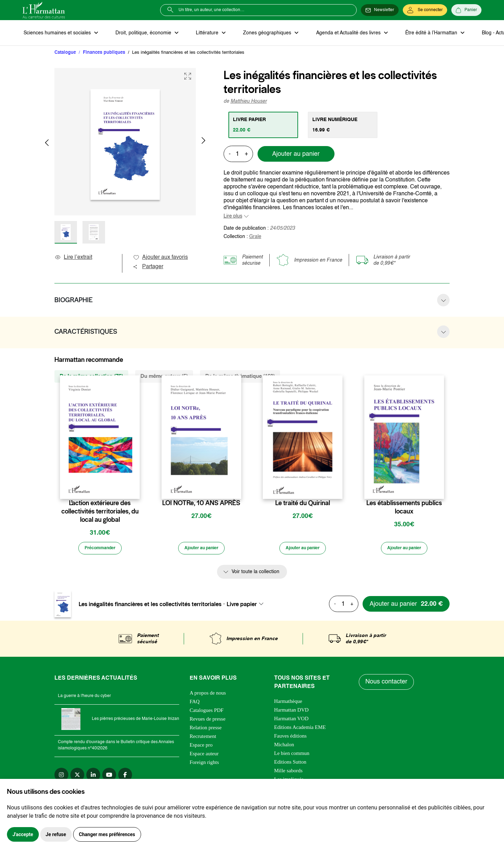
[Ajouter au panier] (201, 550)
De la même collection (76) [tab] (91, 377)
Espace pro (201, 747)
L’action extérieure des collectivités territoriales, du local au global (100, 512)
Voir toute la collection (255, 574)
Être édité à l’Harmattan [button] (420, 33)
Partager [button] (148, 268)
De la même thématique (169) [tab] (240, 377)
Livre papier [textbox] (242, 606)
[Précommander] (100, 550)
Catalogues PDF (207, 712)
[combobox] (247, 606)
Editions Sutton (290, 764)
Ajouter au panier (296, 155)
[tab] (264, 126)
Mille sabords (288, 773)
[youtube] (109, 777)
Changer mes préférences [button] (107, 834)
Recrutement (203, 738)
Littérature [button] (203, 33)
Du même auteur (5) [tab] (164, 377)
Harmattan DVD (292, 712)
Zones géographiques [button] (260, 33)
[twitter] (77, 777)
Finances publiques (104, 54)
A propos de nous (208, 695)
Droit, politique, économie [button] (141, 33)
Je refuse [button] (56, 834)
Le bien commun (292, 755)
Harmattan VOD (291, 721)
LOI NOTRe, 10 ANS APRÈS (201, 504)
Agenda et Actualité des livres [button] (339, 33)
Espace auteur (204, 756)
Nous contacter (387, 684)
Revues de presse (207, 721)
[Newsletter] (380, 10)
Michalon (284, 747)
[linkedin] (93, 777)
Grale (255, 238)
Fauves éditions (290, 738)
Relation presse (206, 730)
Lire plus (233, 217)
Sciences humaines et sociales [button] (57, 33)
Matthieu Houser (249, 102)
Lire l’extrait (73, 258)
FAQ (195, 704)
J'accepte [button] (23, 834)
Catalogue (65, 54)
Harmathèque (288, 703)
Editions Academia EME (300, 729)
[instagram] (61, 777)
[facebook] (125, 777)
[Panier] (466, 10)
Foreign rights (204, 764)
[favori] (135, 490)
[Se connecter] (425, 10)
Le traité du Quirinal (303, 504)
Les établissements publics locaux (404, 508)
